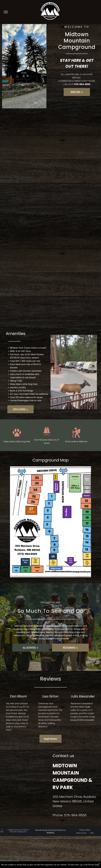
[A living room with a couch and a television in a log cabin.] (51, 194)
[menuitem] (85, 830)
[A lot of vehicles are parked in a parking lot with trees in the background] (51, 246)
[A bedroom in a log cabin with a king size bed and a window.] (51, 297)
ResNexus (50, 832)
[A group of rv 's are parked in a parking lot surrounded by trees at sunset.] (51, 142)
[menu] (6, 12)
